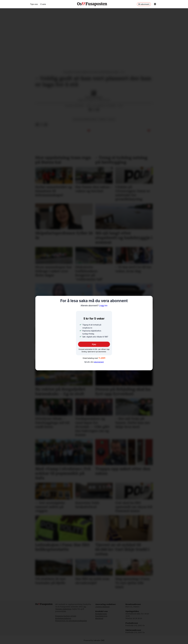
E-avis (43, 4)
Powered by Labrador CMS (94, 640)
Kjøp (94, 344)
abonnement (99, 362)
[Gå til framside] (92, 4)
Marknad (99, 618)
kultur (112, 119)
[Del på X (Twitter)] (94, 110)
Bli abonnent (144, 4)
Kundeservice (101, 616)
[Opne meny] (155, 4)
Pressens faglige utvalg (66, 616)
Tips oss (34, 4)
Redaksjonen (101, 614)
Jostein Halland (102, 607)
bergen (102, 119)
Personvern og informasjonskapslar (71, 621)
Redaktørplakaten (63, 618)
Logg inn (94, 305)
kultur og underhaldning (85, 119)
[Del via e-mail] (98, 110)
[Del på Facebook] (90, 110)
